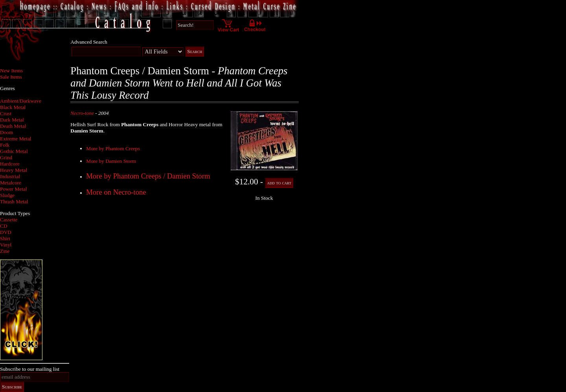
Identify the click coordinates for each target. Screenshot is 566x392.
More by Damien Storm (111, 161)
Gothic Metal (14, 151)
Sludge (7, 195)
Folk (5, 145)
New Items (11, 71)
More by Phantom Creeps (113, 148)
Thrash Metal (14, 202)
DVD (6, 232)
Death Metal (13, 126)
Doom (6, 132)
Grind (6, 157)
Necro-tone (82, 113)
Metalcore (11, 183)
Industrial (10, 176)
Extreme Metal (16, 139)
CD (4, 226)
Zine (5, 251)
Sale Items (11, 77)
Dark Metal (12, 120)
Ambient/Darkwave (21, 101)
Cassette (9, 220)
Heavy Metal (14, 170)
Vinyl (6, 245)
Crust (6, 113)
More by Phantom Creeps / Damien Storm (148, 176)
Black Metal (13, 107)
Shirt (5, 238)
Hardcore (10, 164)
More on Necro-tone (116, 192)
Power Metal (13, 189)
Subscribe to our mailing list (30, 369)
